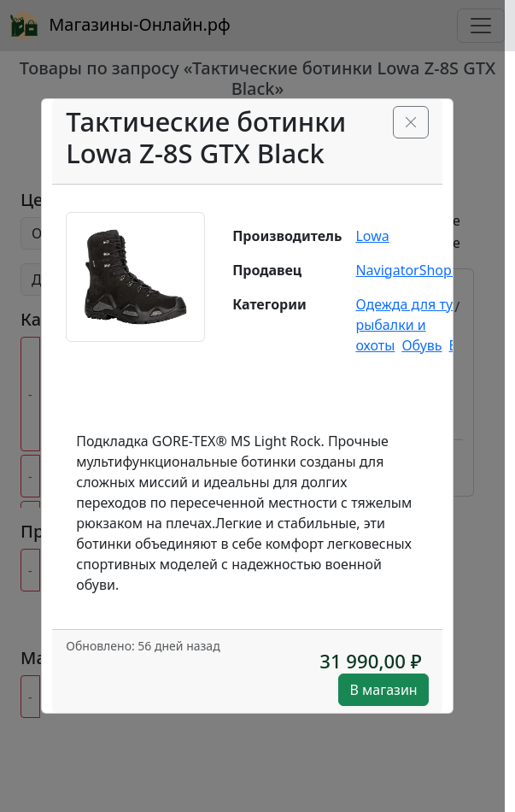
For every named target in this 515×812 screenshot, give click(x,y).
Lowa (372, 236)
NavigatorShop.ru (412, 270)
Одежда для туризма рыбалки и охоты (424, 325)
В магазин (383, 690)
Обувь (421, 345)
